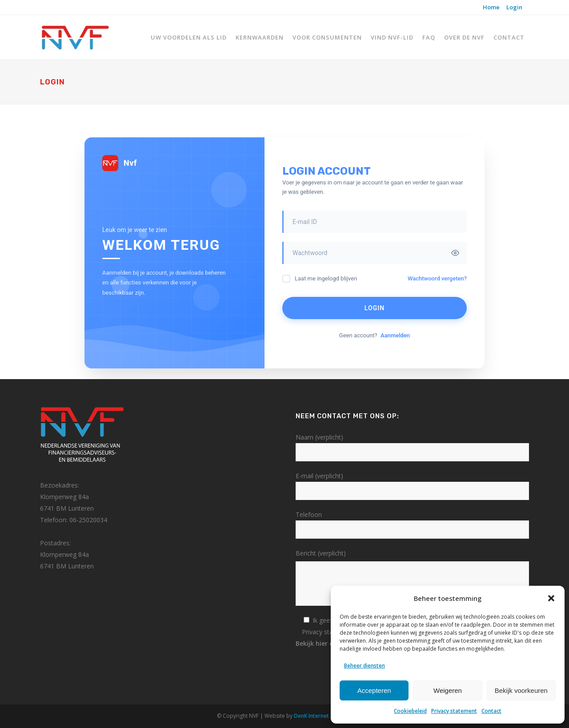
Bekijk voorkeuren (521, 690)
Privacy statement (454, 711)
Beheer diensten (365, 666)
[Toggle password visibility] (455, 253)
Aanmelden (395, 335)
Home (491, 7)
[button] (551, 598)
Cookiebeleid (410, 711)
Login (514, 7)
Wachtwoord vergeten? (437, 278)
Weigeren (448, 690)
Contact (491, 711)
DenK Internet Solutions (324, 716)
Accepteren (374, 690)
